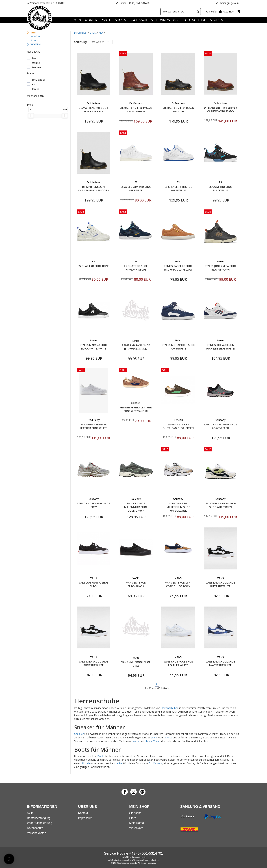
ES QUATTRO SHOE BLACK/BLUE (221, 189)
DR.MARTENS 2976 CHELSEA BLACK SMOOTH (94, 189)
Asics (136, 741)
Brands (163, 20)
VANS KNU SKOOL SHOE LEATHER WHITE (178, 663)
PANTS (106, 20)
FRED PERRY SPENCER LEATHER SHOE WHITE (94, 426)
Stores (216, 20)
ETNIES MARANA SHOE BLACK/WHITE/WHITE (94, 347)
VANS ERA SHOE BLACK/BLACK (136, 584)
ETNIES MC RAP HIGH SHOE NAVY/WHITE (178, 347)
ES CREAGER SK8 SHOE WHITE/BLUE (178, 189)
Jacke (119, 763)
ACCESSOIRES (141, 20)
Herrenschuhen (170, 708)
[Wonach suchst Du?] (181, 12)
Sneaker (35, 36)
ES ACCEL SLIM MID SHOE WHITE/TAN (136, 189)
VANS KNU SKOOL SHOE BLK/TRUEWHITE (220, 584)
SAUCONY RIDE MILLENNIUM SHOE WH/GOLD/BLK (178, 507)
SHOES (120, 20)
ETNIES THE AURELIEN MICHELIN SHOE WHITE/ (221, 347)
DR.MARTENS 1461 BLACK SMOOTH (178, 110)
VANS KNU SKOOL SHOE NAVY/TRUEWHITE (220, 663)
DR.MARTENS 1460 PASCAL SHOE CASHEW (136, 110)
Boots (34, 40)
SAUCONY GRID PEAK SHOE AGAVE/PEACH (220, 426)
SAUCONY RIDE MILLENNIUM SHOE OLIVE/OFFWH (136, 507)
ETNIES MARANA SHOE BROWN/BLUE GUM (136, 347)
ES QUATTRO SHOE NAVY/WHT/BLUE (136, 268)
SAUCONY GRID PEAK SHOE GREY (94, 505)
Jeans (154, 737)
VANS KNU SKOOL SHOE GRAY (136, 664)
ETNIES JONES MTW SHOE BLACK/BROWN (221, 268)
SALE (177, 20)
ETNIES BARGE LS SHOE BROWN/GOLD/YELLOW (178, 268)
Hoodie (86, 763)
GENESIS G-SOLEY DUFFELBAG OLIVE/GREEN (178, 426)
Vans (156, 741)
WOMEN (91, 20)
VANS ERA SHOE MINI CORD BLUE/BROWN (178, 584)
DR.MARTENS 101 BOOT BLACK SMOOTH (94, 110)
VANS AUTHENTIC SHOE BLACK (94, 584)
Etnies (148, 741)
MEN (77, 20)
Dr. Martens (156, 763)
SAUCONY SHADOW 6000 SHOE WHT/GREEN (221, 505)
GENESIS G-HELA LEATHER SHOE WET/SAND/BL (136, 409)
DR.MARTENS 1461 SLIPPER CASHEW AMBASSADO (221, 109)
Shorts (168, 737)
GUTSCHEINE (196, 20)
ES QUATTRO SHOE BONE (94, 266)
